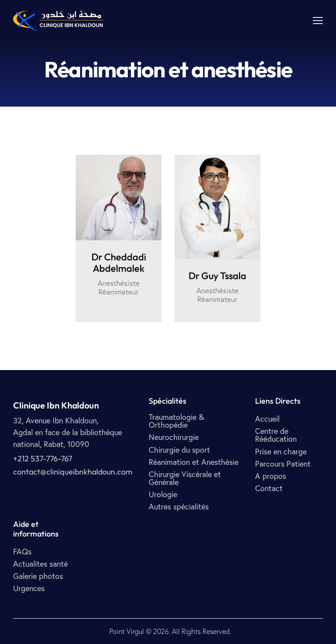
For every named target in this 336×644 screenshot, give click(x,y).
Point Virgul (127, 631)
